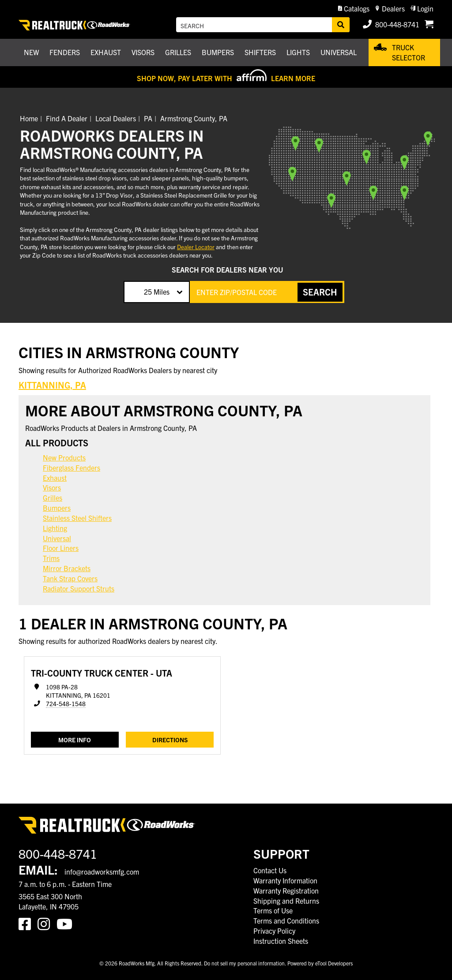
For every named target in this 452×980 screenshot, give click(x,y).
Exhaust (55, 478)
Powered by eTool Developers (320, 963)
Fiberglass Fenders (72, 468)
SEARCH (320, 292)
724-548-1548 (66, 704)
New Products (64, 457)
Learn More (293, 78)
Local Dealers (116, 118)
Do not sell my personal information (244, 963)
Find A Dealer (67, 118)
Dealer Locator (196, 247)
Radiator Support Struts (79, 588)
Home (29, 118)
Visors (52, 487)
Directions (170, 740)
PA (148, 118)
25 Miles (157, 292)
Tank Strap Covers (70, 578)
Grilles (53, 497)
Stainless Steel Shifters (77, 518)
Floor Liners (61, 548)
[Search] (341, 25)
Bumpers (57, 508)
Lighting (55, 528)
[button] (354, 9)
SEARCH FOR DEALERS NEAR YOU (227, 269)
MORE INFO (75, 740)
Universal (57, 538)
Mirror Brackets (67, 568)
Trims (51, 558)
